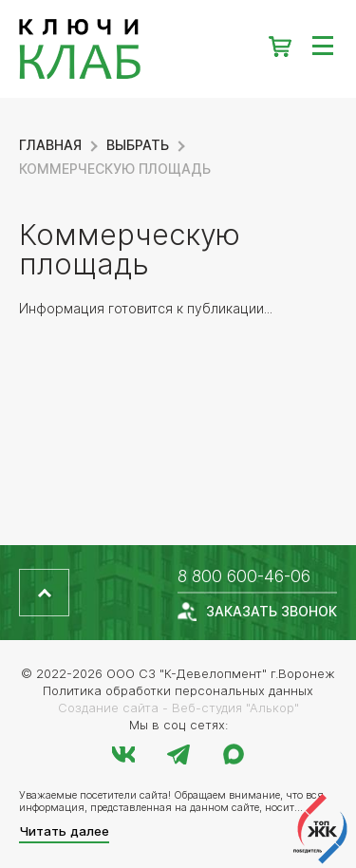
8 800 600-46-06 (244, 576)
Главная (50, 145)
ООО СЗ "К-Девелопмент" (187, 673)
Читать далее (64, 831)
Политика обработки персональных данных (178, 690)
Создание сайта (108, 708)
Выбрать (138, 145)
